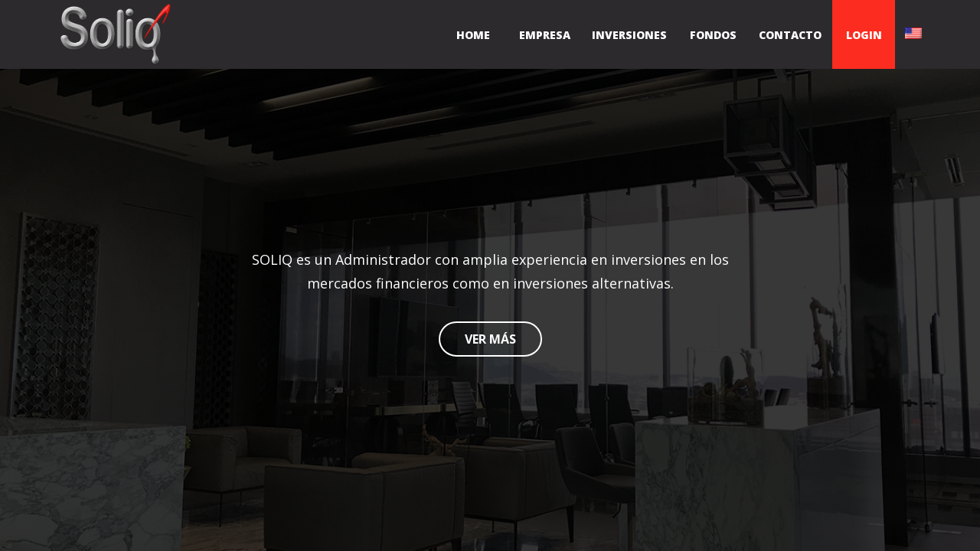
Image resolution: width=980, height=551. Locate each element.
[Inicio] (115, 34)
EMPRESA (545, 35)
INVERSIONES (629, 35)
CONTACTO (790, 35)
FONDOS (713, 35)
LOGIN (864, 35)
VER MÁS (490, 339)
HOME (473, 35)
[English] (913, 34)
